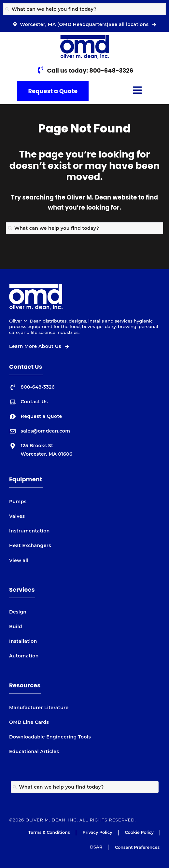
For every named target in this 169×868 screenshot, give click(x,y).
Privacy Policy (98, 832)
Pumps (18, 502)
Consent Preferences (137, 847)
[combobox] (84, 9)
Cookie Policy (139, 832)
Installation (23, 641)
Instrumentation (29, 531)
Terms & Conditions (49, 832)
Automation (24, 656)
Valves (17, 516)
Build (16, 627)
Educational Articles (34, 751)
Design (18, 612)
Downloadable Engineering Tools (50, 737)
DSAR (96, 847)
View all (19, 560)
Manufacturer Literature (39, 708)
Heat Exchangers (30, 545)
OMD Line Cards (29, 722)
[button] (137, 91)
